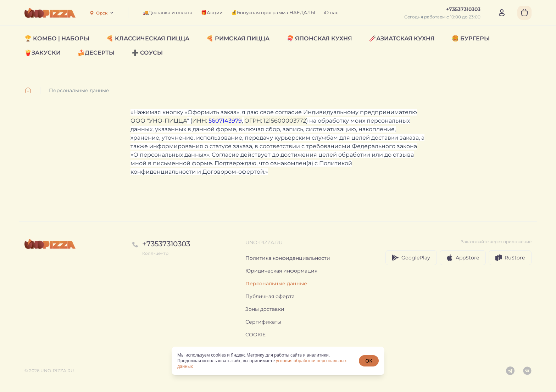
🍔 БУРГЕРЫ (471, 38)
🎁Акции (212, 12)
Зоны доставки (265, 309)
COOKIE (255, 335)
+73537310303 (166, 244)
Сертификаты (263, 322)
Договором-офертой (233, 172)
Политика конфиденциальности (288, 258)
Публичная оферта (270, 296)
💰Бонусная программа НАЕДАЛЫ (273, 12)
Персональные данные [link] (79, 90)
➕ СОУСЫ (147, 53)
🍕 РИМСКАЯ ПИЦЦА (238, 38)
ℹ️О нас (331, 12)
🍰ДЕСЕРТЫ (96, 53)
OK (369, 361)
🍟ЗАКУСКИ (43, 53)
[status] (278, 361)
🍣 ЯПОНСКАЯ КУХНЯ (319, 38)
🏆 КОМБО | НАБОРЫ (57, 38)
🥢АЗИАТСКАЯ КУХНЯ (402, 38)
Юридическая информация (281, 271)
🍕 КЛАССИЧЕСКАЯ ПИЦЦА (148, 38)
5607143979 (225, 121)
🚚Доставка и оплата (168, 12)
